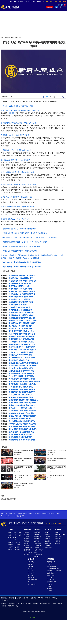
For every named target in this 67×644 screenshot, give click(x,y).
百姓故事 (50, 584)
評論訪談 (38, 529)
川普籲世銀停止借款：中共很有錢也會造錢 (16, 150)
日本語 (17, 516)
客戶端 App (5, 600)
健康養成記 (58, 539)
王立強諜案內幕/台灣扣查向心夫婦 (21, 302)
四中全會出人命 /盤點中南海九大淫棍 (22, 358)
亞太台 (45, 513)
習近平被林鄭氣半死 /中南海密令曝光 (22, 347)
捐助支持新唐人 (51, 523)
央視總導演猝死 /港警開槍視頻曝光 (21, 342)
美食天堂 (31, 569)
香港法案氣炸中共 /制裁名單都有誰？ (22, 294)
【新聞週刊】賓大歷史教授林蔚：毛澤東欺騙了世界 (19, 251)
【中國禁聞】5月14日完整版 (55, 475)
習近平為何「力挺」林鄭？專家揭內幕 (22, 350)
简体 (30, 2)
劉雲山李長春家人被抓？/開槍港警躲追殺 (23, 363)
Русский (11, 516)
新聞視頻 (27, 529)
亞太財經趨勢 (28, 552)
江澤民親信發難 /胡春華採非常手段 (21, 371)
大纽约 (9, 513)
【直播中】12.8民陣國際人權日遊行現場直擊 (17, 106)
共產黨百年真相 (52, 566)
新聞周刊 (27, 543)
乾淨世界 (28, 604)
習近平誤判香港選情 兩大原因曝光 (21, 297)
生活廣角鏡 (31, 562)
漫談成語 (47, 541)
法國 (35, 513)
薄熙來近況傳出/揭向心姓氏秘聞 (20, 289)
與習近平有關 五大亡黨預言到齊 (20, 434)
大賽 (15, 2)
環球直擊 (27, 534)
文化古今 (47, 545)
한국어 (22, 516)
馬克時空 (37, 552)
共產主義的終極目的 (53, 569)
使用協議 (33, 598)
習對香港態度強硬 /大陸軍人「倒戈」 (22, 331)
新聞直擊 (27, 541)
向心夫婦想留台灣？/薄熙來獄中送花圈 (23, 281)
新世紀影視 (11, 606)
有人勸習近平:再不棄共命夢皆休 (20, 326)
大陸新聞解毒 (38, 554)
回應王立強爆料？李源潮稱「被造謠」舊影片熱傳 (18, 185)
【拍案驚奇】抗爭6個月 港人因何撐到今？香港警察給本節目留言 (24, 233)
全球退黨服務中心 (45, 604)
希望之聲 (36, 604)
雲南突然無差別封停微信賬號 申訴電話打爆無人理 (19, 123)
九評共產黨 (50, 573)
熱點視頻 (18, 543)
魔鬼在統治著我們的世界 (54, 571)
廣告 (51, 2)
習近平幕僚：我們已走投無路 (19, 286)
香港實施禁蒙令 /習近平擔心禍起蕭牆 (22, 440)
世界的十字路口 (39, 550)
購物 (65, 2)
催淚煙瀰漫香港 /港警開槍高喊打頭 (21, 339)
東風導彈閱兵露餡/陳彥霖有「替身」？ (23, 397)
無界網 (4, 606)
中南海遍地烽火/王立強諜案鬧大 (20, 299)
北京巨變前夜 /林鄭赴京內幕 (19, 360)
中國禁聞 (27, 537)
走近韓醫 (57, 543)
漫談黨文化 (50, 586)
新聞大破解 (38, 543)
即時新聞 (11, 545)
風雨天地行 (50, 580)
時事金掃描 (38, 537)
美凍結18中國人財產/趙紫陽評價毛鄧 (22, 405)
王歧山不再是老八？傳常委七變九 (21, 387)
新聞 (11, 529)
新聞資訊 (7, 37)
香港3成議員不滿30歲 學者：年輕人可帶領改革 (18, 207)
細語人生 (37, 557)
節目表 (33, 523)
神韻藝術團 (12, 604)
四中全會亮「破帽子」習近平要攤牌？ (22, 376)
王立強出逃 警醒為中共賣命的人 (20, 307)
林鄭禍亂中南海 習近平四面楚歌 (20, 284)
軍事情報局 (38, 545)
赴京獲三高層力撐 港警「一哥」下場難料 (15, 160)
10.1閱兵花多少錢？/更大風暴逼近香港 (23, 424)
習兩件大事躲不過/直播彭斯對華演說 (22, 389)
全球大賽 (18, 549)
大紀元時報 (21, 604)
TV (57, 7)
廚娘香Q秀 (31, 577)
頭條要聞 (11, 543)
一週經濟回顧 (28, 548)
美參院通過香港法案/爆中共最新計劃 (22, 318)
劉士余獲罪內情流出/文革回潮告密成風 (23, 429)
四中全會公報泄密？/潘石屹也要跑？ (22, 368)
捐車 (60, 2)
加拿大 (15, 513)
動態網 (60, 604)
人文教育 (48, 529)
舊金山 (39, 513)
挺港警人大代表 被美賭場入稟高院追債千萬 (16, 197)
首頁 (2, 37)
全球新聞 (27, 532)
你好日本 (31, 564)
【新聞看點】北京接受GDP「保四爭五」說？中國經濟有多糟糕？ (24, 242)
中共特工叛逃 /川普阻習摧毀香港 (20, 310)
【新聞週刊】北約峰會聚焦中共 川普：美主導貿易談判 (20, 246)
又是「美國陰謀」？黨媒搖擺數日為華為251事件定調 (20, 110)
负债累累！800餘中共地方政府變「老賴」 (16, 135)
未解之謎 (47, 532)
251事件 (12, 113)
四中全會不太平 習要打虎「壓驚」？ (22, 408)
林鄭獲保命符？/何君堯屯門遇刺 (20, 355)
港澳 (15, 533)
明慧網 (54, 604)
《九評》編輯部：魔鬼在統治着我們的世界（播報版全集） (22, 262)
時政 (16, 37)
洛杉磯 (20, 513)
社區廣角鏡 (27, 550)
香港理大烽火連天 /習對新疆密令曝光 (22, 323)
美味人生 (31, 571)
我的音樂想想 (32, 584)
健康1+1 (57, 532)
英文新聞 (46, 2)
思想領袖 (37, 541)
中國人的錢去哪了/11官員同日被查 (21, 395)
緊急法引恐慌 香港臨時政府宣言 (20, 437)
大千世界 (31, 575)
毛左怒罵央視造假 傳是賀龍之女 (20, 419)
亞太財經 (27, 554)
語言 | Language (37, 2)
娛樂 (20, 533)
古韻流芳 (47, 537)
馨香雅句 (47, 539)
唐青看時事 (38, 548)
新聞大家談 (38, 532)
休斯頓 (30, 513)
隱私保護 (26, 598)
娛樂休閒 (31, 559)
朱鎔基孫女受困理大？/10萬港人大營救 (23, 321)
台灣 (15, 535)
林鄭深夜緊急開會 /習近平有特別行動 (22, 334)
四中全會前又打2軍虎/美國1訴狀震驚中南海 (24, 382)
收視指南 (19, 598)
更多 (17, 606)
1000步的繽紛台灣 (33, 581)
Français (4, 516)
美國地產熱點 (48, 548)
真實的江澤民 (51, 575)
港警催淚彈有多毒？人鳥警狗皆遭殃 (22, 313)
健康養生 (58, 529)
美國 (10, 535)
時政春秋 (37, 539)
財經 (15, 537)
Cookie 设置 (33, 618)
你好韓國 (31, 566)
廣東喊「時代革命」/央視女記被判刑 (22, 291)
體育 (20, 535)
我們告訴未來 (51, 562)
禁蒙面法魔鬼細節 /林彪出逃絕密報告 (22, 427)
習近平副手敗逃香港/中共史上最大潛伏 (23, 276)
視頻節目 (26, 523)
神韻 (11, 2)
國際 (10, 533)
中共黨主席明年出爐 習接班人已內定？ (23, 344)
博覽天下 (11, 547)
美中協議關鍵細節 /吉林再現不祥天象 (22, 421)
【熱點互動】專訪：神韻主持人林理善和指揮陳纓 (18, 229)
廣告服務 (47, 598)
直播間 (40, 523)
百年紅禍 (50, 577)
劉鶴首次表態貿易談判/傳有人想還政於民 (23, 400)
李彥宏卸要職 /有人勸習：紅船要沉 (21, 432)
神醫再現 (57, 541)
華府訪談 (27, 545)
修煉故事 (50, 589)
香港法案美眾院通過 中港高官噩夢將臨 (23, 411)
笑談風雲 (47, 534)
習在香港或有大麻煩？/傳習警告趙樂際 (23, 403)
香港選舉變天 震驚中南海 (18, 305)
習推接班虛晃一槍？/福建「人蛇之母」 (23, 384)
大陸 (12, 37)
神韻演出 (11, 549)
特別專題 (51, 559)
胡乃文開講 (58, 537)
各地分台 (21, 2)
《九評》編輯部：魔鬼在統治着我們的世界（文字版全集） (22, 267)
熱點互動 (37, 534)
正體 (26, 2)
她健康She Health (60, 534)
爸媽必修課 (48, 543)
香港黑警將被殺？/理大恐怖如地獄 (21, 315)
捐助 (56, 2)
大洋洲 (25, 513)
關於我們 (12, 598)
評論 (10, 537)
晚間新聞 (27, 539)
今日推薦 (18, 545)
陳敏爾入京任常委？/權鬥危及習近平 (22, 392)
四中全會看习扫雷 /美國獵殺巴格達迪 (22, 379)
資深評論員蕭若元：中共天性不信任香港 (15, 219)
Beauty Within (32, 573)
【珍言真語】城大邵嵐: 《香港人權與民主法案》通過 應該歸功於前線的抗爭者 (29, 238)
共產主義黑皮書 (52, 582)
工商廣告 (50, 591)
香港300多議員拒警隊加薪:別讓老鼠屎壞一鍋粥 (18, 172)
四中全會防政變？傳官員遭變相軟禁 (22, 374)
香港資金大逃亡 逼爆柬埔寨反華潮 (21, 352)
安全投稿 (40, 598)
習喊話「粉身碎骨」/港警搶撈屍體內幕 (23, 416)
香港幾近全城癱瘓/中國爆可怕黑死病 (22, 336)
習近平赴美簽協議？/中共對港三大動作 (23, 366)
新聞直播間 (50, 7)
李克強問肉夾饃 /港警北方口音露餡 (21, 413)
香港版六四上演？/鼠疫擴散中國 (20, 329)
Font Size (58, 97)
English (57, 513)
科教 (15, 540)
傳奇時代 (50, 564)
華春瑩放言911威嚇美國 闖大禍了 (21, 278)
